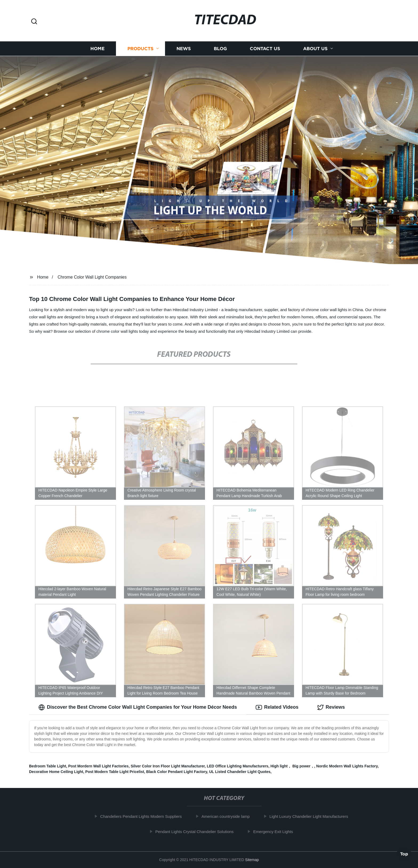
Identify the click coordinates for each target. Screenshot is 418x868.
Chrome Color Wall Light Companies (92, 277)
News (184, 49)
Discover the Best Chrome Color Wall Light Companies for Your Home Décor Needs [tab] (138, 707)
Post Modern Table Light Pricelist (115, 772)
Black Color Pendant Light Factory (176, 772)
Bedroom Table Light (48, 766)
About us (315, 49)
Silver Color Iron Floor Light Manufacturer (168, 766)
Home (97, 49)
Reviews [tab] (331, 707)
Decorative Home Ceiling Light (56, 772)
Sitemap (252, 860)
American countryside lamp (229, 816)
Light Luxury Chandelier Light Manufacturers (313, 816)
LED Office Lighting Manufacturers (238, 766)
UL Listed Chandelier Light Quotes (240, 772)
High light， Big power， (292, 766)
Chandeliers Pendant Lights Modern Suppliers (145, 816)
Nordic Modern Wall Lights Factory (347, 766)
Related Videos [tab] (277, 707)
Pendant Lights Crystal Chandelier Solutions (198, 832)
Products (140, 49)
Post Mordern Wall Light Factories (99, 766)
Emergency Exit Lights (277, 832)
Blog (220, 49)
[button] (34, 22)
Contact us (265, 49)
